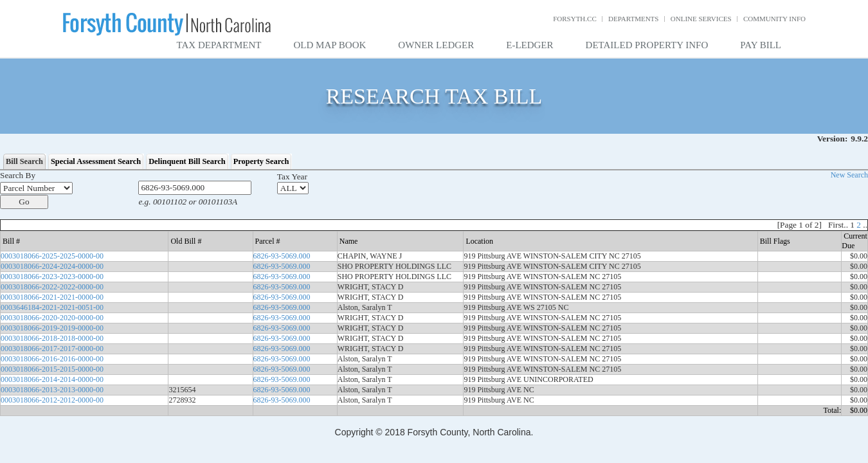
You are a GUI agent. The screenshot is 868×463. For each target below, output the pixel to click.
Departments (633, 19)
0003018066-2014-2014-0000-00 (52, 379)
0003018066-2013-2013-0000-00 (52, 390)
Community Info (774, 19)
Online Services (701, 19)
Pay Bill (761, 45)
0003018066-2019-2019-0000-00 (52, 328)
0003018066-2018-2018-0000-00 (52, 338)
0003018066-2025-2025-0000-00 (52, 256)
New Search (849, 175)
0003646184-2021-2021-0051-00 (52, 307)
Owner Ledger (436, 45)
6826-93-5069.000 (282, 256)
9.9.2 (859, 139)
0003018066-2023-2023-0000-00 (52, 277)
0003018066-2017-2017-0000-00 (52, 349)
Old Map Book (330, 45)
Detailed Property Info (647, 45)
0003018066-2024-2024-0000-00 (52, 266)
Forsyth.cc (575, 19)
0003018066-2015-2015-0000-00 (52, 369)
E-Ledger (529, 45)
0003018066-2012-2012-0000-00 (52, 400)
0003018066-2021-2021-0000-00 (52, 297)
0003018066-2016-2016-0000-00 (52, 359)
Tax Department (219, 45)
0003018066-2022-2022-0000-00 (52, 287)
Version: (833, 139)
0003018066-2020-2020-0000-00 (52, 318)
